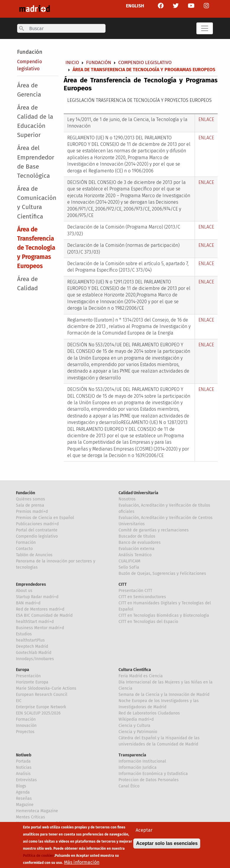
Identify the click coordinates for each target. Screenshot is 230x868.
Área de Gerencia (29, 90)
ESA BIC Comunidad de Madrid (44, 615)
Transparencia (132, 755)
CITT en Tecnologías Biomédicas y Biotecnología (164, 615)
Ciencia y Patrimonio (138, 732)
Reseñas (24, 798)
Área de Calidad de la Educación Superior (35, 121)
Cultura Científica (135, 670)
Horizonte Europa (32, 682)
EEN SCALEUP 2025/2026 (38, 713)
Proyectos (25, 732)
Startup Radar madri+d (37, 597)
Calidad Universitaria (138, 493)
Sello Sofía (129, 567)
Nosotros (127, 499)
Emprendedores (31, 584)
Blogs (21, 786)
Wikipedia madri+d (136, 719)
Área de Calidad (27, 284)
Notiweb (24, 755)
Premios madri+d (32, 511)
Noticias (24, 767)
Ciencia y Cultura (134, 726)
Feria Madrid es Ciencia (141, 676)
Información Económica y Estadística (153, 774)
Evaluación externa (137, 549)
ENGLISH (135, 6)
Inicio (72, 62)
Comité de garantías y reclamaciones (154, 530)
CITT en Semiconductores (142, 597)
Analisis (23, 774)
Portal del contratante (37, 530)
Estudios (24, 634)
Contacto (24, 549)
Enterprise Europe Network (41, 707)
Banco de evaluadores (140, 542)
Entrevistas (26, 780)
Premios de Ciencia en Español (45, 518)
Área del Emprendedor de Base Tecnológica (36, 162)
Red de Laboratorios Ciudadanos (149, 713)
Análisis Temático (135, 555)
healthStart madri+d (35, 622)
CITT (123, 584)
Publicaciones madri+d (37, 524)
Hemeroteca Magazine (37, 811)
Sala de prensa (30, 505)
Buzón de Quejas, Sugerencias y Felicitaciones (162, 573)
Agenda (23, 792)
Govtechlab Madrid (34, 653)
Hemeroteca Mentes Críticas (43, 823)
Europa (23, 670)
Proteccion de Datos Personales (149, 780)
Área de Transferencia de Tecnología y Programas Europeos (36, 248)
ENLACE (206, 119)
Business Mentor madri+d (40, 628)
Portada (23, 761)
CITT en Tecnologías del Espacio (148, 622)
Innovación (26, 726)
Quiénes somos (31, 499)
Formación (26, 542)
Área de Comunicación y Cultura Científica (37, 203)
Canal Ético (129, 786)
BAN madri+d (28, 603)
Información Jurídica (138, 767)
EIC (19, 701)
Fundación (30, 52)
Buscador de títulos (137, 536)
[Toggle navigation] (205, 28)
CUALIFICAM (129, 561)
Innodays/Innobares (35, 659)
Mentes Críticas (31, 817)
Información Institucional (142, 761)
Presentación (28, 676)
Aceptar (144, 833)
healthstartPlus (30, 640)
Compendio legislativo (145, 62)
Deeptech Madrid (32, 646)
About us (24, 591)
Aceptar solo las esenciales (167, 847)
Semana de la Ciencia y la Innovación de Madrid (164, 695)
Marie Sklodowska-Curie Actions (46, 688)
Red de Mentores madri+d (40, 609)
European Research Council (42, 695)
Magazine (25, 805)
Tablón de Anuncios (34, 555)
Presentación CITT (135, 591)
